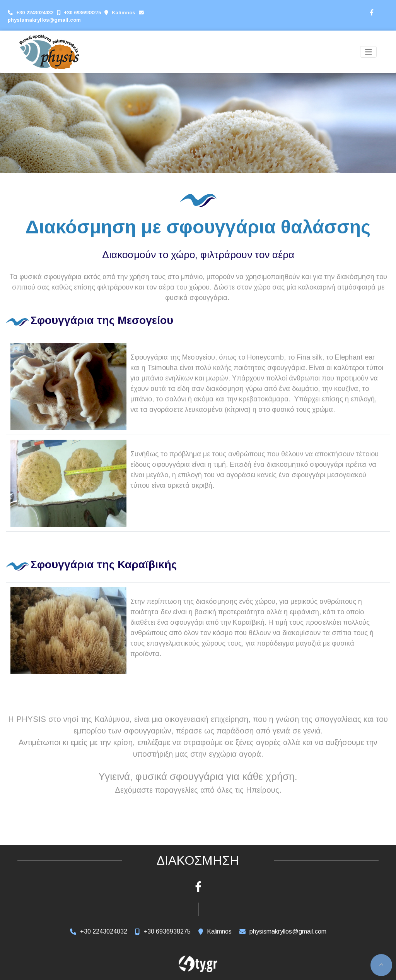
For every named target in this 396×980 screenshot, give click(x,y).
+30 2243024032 (35, 13)
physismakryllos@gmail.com (44, 20)
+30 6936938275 (82, 13)
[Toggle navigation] (369, 52)
